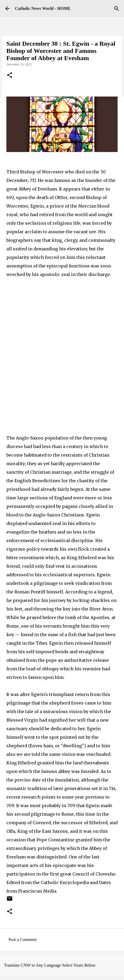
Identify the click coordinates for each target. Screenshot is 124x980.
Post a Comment (23, 940)
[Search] (117, 9)
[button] (10, 76)
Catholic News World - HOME (43, 8)
